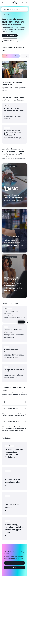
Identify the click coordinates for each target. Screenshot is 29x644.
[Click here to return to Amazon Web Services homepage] (14, 3)
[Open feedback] (27, 322)
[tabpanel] (14, 76)
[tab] (11, 56)
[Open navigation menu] (2, 3)
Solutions (4, 15)
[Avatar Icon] (26, 3)
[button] (12, 9)
